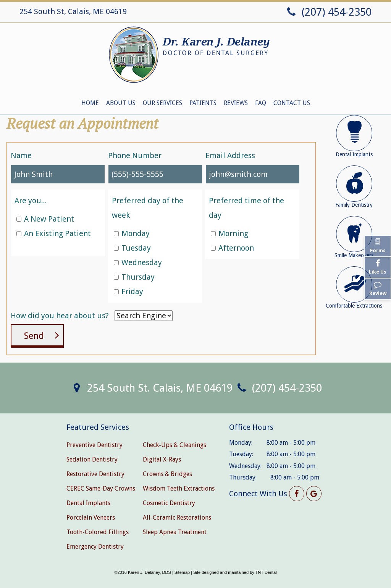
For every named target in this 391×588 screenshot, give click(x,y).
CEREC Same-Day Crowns (101, 488)
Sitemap (182, 572)
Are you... (31, 201)
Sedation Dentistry (92, 459)
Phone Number (135, 156)
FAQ (261, 103)
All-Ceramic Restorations (177, 518)
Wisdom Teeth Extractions (179, 488)
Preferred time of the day (246, 208)
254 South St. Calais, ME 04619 (151, 388)
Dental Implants (88, 503)
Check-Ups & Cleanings (174, 445)
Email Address (230, 156)
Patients (203, 103)
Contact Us (292, 103)
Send (34, 336)
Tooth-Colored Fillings (98, 532)
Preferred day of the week (148, 208)
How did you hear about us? (60, 316)
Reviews (236, 103)
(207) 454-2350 (328, 12)
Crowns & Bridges (167, 474)
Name (21, 156)
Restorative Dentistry (95, 474)
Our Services (162, 103)
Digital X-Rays (162, 459)
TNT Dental (266, 572)
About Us (121, 103)
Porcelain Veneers (91, 518)
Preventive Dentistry (95, 445)
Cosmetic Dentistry (169, 503)
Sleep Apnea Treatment (175, 532)
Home (90, 103)
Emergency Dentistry (95, 547)
